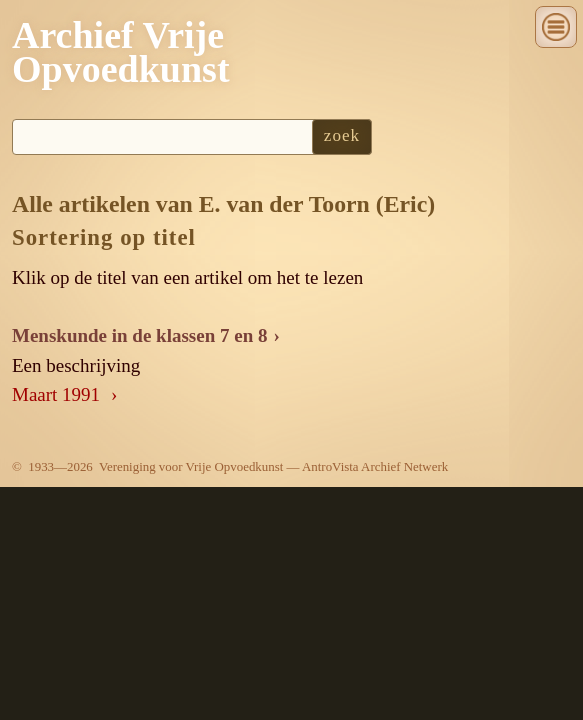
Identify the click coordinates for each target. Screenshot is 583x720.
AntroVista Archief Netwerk (375, 466)
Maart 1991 (58, 394)
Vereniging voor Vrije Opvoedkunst (191, 466)
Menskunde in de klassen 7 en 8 (140, 335)
